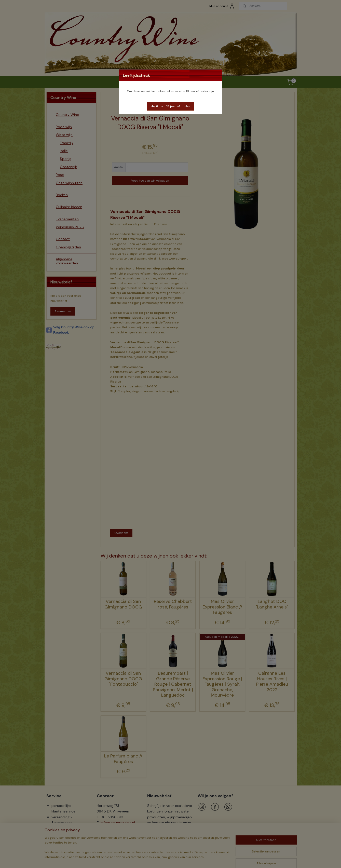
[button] (171, 106)
